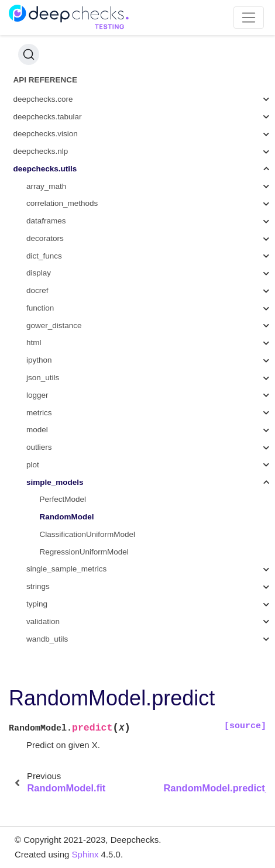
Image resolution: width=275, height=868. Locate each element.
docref (37, 290)
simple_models (55, 482)
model (37, 430)
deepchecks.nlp (41, 151)
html (34, 342)
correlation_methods (62, 203)
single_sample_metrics (66, 569)
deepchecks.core (43, 99)
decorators (45, 238)
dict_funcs (44, 256)
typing (37, 604)
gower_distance (54, 325)
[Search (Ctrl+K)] (29, 54)
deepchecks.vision (46, 134)
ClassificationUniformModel (88, 534)
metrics (39, 413)
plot (33, 465)
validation (43, 621)
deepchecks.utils (45, 169)
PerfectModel (63, 499)
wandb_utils (47, 639)
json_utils (43, 378)
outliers (39, 447)
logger (37, 395)
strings (38, 586)
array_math (46, 186)
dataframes (46, 221)
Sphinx (85, 854)
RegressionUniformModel (84, 552)
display (39, 273)
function (40, 308)
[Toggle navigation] (249, 18)
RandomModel (67, 517)
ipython (39, 360)
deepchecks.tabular (48, 117)
